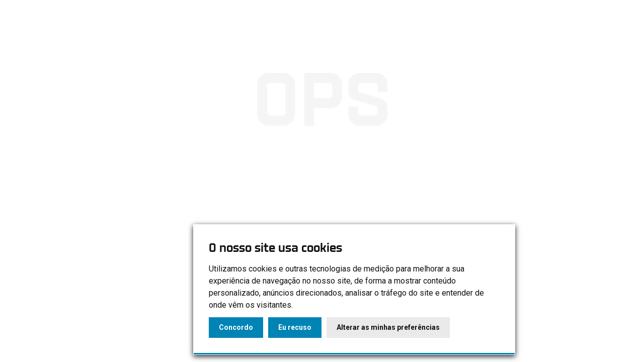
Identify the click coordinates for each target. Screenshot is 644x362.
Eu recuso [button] (295, 327)
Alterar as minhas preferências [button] (388, 327)
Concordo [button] (236, 327)
